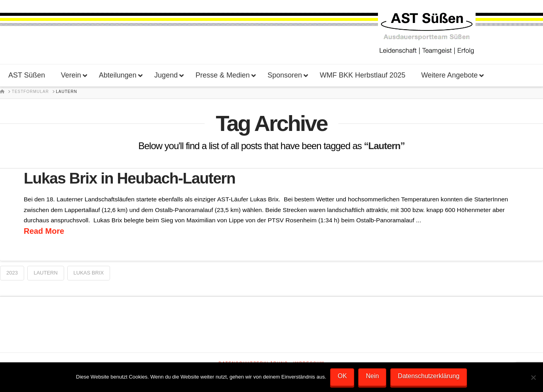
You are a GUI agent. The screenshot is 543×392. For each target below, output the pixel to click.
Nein (372, 376)
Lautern (46, 273)
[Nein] (533, 377)
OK (342, 376)
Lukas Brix (89, 273)
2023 (12, 273)
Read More (44, 231)
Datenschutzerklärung (429, 376)
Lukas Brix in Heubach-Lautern (129, 178)
